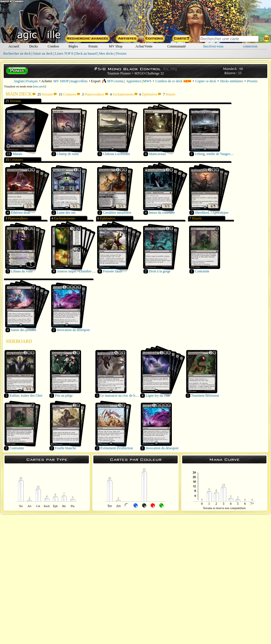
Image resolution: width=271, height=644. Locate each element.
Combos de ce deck (173, 81)
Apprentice (133, 81)
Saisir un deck (43, 53)
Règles (73, 46)
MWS (147, 81)
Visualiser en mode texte (18, 86)
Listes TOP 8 (64, 53)
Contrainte (202, 271)
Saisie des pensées (24, 330)
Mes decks (106, 53)
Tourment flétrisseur (205, 395)
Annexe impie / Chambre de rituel (80, 271)
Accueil (14, 46)
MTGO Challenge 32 (149, 73)
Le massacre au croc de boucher (122, 395)
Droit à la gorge (160, 271)
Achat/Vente (144, 46)
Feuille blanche (66, 448)
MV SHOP (61, 81)
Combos (53, 46)
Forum (93, 46)
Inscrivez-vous (213, 46)
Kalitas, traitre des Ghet (26, 395)
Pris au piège (64, 395)
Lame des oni (66, 213)
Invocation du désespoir (73, 330)
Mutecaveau (157, 154)
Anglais (19, 81)
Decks (34, 46)
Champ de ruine (68, 154)
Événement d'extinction (117, 448)
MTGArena (113, 81)
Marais (17, 154)
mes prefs (40, 86)
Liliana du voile (22, 271)
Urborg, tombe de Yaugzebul (215, 154)
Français (32, 81)
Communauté (177, 46)
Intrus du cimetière (162, 213)
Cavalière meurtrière (117, 213)
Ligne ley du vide (158, 395)
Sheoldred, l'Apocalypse (212, 213)
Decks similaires (232, 81)
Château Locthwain (116, 154)
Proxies (121, 53)
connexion (250, 46)
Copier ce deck (206, 81)
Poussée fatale (113, 271)
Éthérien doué (21, 213)
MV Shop (116, 46)
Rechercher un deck (17, 53)
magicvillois (79, 81)
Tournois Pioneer (119, 73)
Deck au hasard (86, 53)
